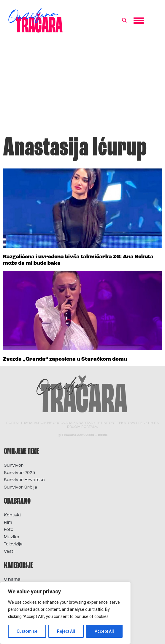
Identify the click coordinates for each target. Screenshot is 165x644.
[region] (65, 613)
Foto (9, 530)
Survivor (14, 466)
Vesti (9, 552)
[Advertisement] (82, 87)
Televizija (13, 544)
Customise (27, 631)
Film (8, 523)
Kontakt (13, 515)
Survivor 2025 (19, 473)
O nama (12, 580)
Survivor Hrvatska (24, 480)
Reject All (66, 631)
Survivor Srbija (20, 488)
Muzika (12, 537)
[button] (124, 20)
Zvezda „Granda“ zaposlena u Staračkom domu (65, 359)
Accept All (104, 631)
